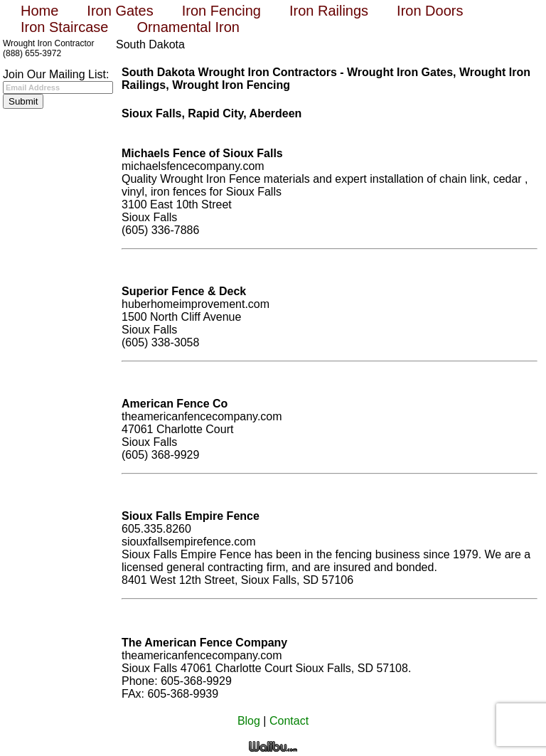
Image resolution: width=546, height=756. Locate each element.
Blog (249, 721)
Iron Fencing (221, 11)
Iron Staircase (64, 27)
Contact (289, 721)
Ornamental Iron (188, 27)
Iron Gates (120, 11)
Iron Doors (430, 11)
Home (39, 11)
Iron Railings (329, 11)
